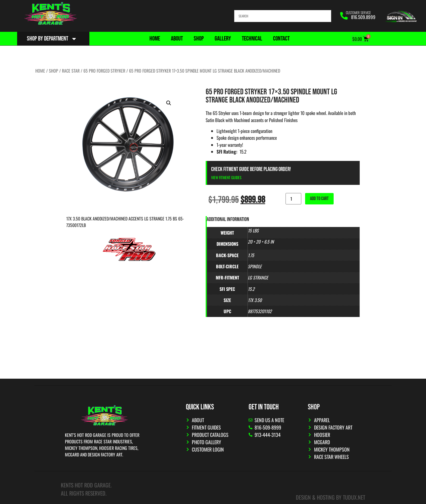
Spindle (255, 266)
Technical (252, 39)
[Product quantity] (293, 199)
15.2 (251, 289)
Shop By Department (52, 39)
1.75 (251, 255)
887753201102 (260, 311)
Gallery (223, 39)
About (177, 39)
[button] (169, 103)
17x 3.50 (255, 300)
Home (155, 39)
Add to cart (319, 199)
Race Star (71, 71)
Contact (281, 39)
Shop (199, 39)
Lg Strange (258, 278)
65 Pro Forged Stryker (104, 71)
